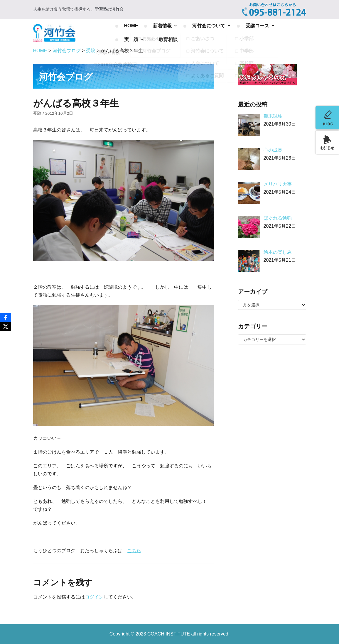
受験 (37, 113)
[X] (6, 327)
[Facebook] (6, 318)
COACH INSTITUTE (169, 634)
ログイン (94, 597)
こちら (134, 551)
